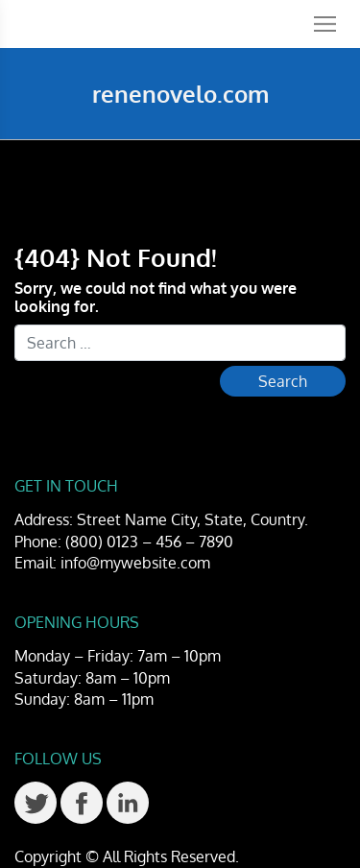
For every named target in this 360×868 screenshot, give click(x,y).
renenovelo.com (180, 94)
